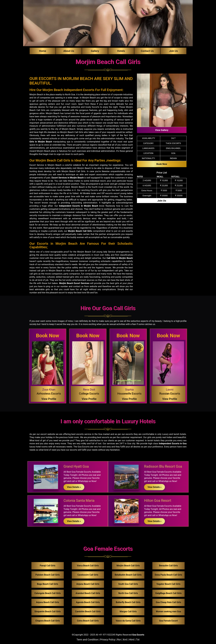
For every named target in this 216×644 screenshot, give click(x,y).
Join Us (173, 51)
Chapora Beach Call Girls (48, 621)
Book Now (162, 164)
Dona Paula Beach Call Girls (168, 575)
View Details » (74, 487)
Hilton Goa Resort (158, 501)
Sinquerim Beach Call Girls (48, 611)
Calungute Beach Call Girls (48, 593)
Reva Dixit (89, 390)
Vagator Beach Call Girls (168, 584)
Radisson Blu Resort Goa (163, 466)
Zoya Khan (49, 390)
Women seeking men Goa (168, 611)
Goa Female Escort (168, 621)
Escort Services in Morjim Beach (68, 178)
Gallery (95, 51)
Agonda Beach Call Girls (88, 602)
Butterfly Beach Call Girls (128, 602)
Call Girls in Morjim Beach (120, 258)
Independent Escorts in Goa (173, 444)
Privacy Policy (108, 640)
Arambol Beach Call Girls (88, 593)
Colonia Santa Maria (79, 501)
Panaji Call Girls (48, 566)
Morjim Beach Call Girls (80, 231)
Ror (119, 640)
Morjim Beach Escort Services (74, 283)
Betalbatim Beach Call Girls (128, 575)
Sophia (129, 390)
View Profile (49, 399)
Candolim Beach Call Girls (88, 611)
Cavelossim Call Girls (88, 575)
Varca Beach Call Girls (88, 566)
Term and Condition (87, 640)
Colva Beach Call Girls (88, 621)
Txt (138, 640)
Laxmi (170, 390)
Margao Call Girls (128, 611)
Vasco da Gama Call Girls (128, 621)
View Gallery (162, 130)
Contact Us (147, 51)
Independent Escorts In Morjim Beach (79, 206)
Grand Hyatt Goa (76, 466)
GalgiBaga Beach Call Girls (169, 593)
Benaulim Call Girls (168, 566)
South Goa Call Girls (128, 584)
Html (132, 640)
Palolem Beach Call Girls (48, 575)
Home (43, 51)
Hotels (121, 51)
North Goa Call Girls (128, 593)
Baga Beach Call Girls (48, 584)
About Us (69, 51)
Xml (125, 640)
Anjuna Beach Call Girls (48, 602)
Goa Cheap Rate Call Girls (168, 602)
